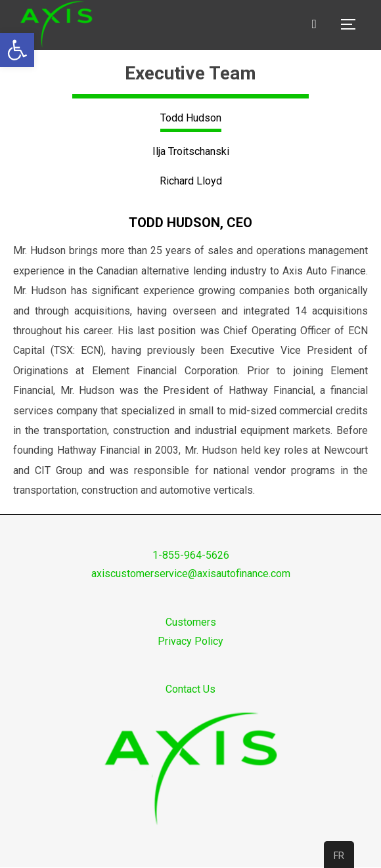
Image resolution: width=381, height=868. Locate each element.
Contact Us (190, 689)
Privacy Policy (190, 641)
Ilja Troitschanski (191, 151)
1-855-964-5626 (191, 555)
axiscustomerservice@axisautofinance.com (191, 574)
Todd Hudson (191, 118)
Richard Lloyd (191, 181)
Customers (191, 622)
